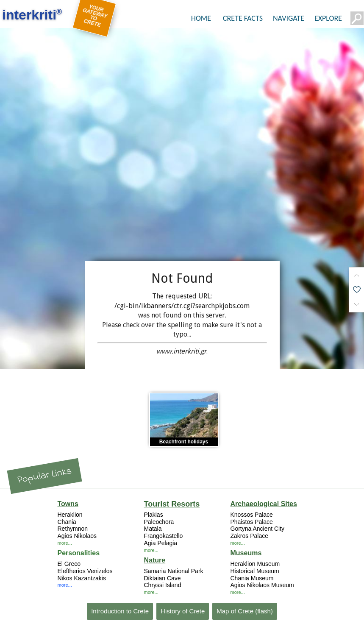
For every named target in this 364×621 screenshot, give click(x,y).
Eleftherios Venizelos (85, 571)
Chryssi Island (163, 585)
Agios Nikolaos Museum (262, 585)
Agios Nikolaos (77, 536)
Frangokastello (164, 536)
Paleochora (159, 522)
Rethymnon (73, 529)
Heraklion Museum (255, 564)
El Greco (69, 564)
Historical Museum (255, 571)
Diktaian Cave (163, 578)
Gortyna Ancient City (258, 529)
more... (65, 543)
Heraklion (70, 515)
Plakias (154, 515)
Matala (153, 529)
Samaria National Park (174, 571)
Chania (67, 522)
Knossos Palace (252, 515)
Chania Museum (252, 578)
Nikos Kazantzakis (82, 578)
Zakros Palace (249, 536)
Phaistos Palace (252, 522)
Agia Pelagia (161, 543)
